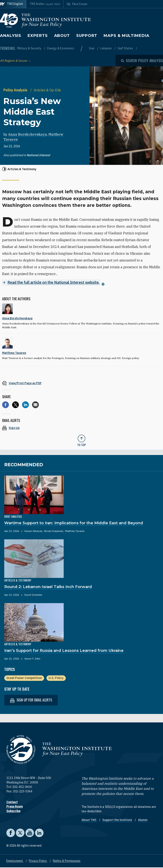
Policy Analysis (16, 90)
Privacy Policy (38, 861)
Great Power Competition (24, 678)
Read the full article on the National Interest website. (53, 283)
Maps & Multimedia (126, 36)
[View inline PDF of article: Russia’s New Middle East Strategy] (81, 383)
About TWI (89, 820)
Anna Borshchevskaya (27, 134)
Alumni (143, 820)
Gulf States (126, 48)
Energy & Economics (61, 48)
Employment (15, 861)
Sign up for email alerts (31, 700)
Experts (38, 36)
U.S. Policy (56, 678)
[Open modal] (142, 61)
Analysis (11, 36)
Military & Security (30, 48)
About (62, 36)
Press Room (15, 807)
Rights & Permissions (67, 861)
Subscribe (13, 811)
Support (87, 36)
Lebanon (106, 48)
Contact (12, 803)
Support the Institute (117, 820)
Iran (92, 48)
